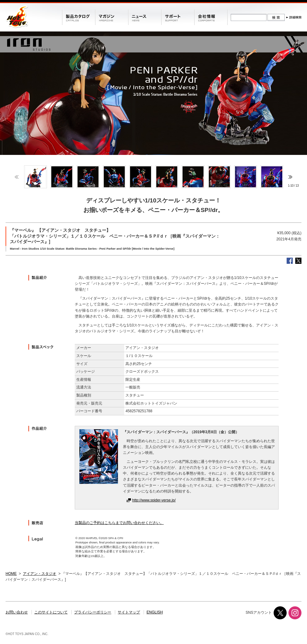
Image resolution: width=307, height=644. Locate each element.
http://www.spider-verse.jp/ (154, 500)
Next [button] (290, 177)
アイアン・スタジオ (40, 574)
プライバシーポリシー (93, 612)
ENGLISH (155, 612)
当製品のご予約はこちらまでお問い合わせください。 (119, 523)
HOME (11, 574)
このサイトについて (51, 612)
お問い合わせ (17, 612)
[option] (35, 177)
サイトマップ (129, 612)
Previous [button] (17, 177)
